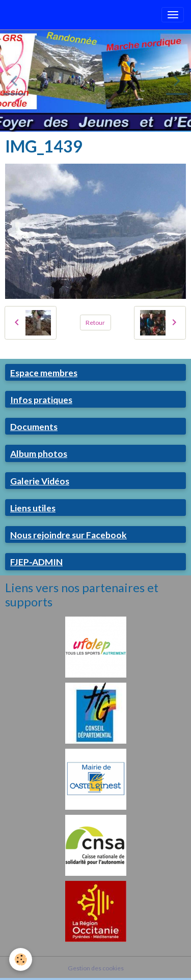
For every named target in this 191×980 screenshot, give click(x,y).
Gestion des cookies (96, 968)
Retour (95, 323)
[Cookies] (21, 959)
